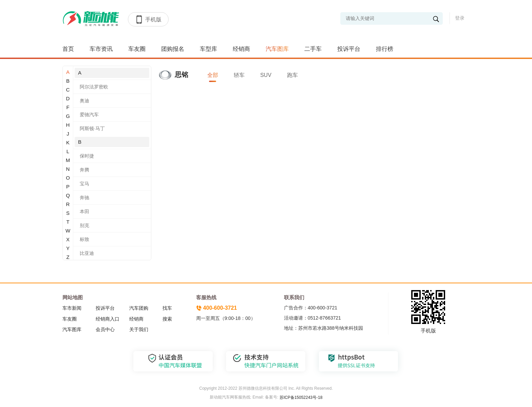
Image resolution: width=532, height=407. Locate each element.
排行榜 (385, 49)
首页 (68, 49)
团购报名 (173, 49)
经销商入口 (108, 319)
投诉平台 (349, 49)
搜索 (167, 319)
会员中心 (105, 329)
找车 (167, 308)
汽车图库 (277, 49)
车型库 (208, 49)
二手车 (313, 49)
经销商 (241, 49)
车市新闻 (72, 308)
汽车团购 (139, 308)
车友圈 (137, 49)
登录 (460, 18)
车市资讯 (101, 49)
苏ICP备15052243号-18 (300, 398)
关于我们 (139, 329)
